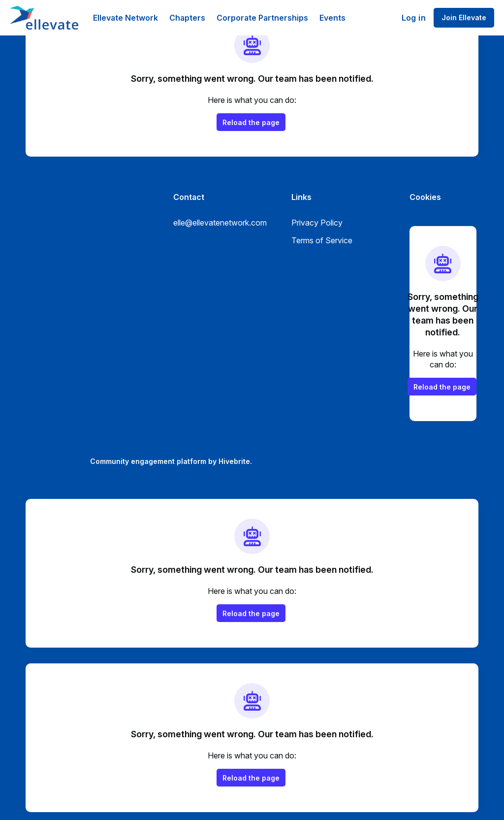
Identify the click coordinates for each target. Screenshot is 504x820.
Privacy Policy (317, 223)
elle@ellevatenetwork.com (220, 223)
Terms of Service (322, 240)
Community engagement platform (148, 461)
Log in (414, 18)
